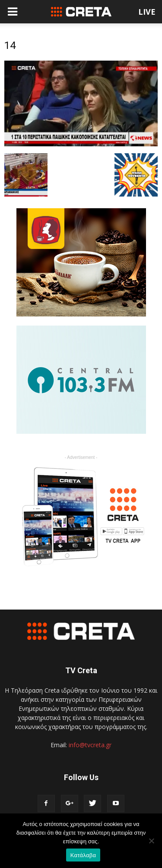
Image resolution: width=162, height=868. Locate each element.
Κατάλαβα (83, 855)
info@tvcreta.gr (90, 745)
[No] (151, 841)
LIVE (147, 12)
